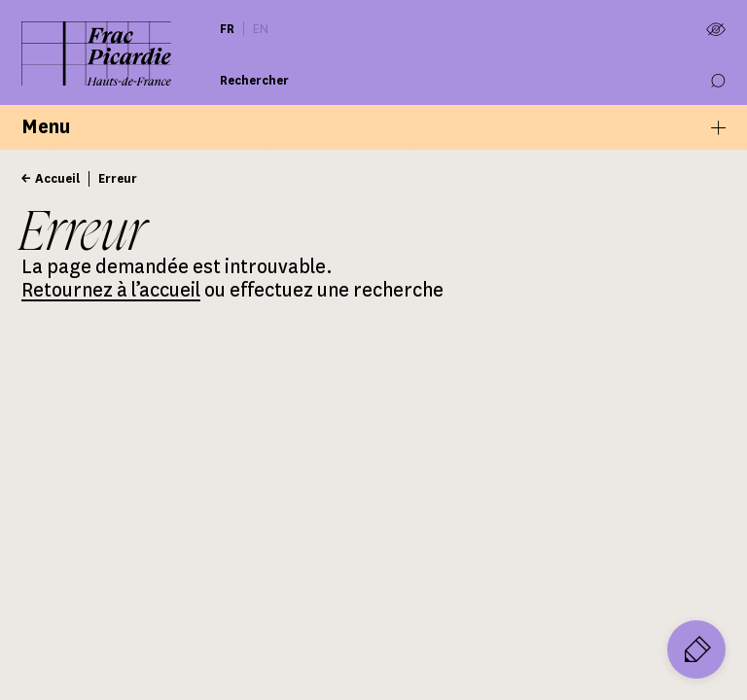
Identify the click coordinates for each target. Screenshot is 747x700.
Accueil (57, 178)
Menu (373, 127)
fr (227, 29)
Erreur (118, 178)
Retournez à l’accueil (111, 290)
